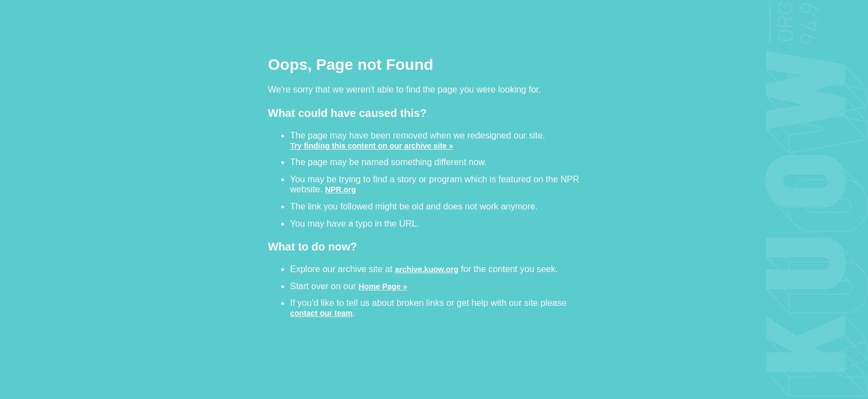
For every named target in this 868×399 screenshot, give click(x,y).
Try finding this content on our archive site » (372, 145)
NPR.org (340, 189)
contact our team (321, 313)
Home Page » (383, 286)
